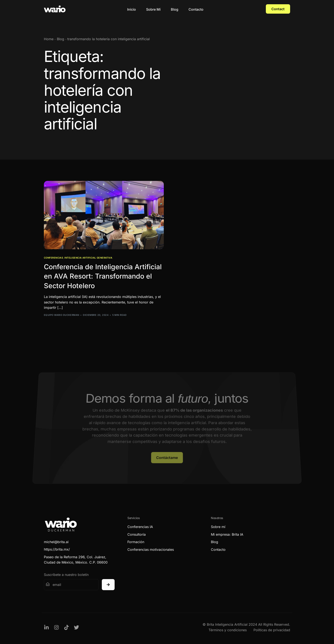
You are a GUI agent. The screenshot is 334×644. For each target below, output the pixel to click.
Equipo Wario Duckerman (62, 315)
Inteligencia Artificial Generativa (88, 258)
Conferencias (53, 258)
